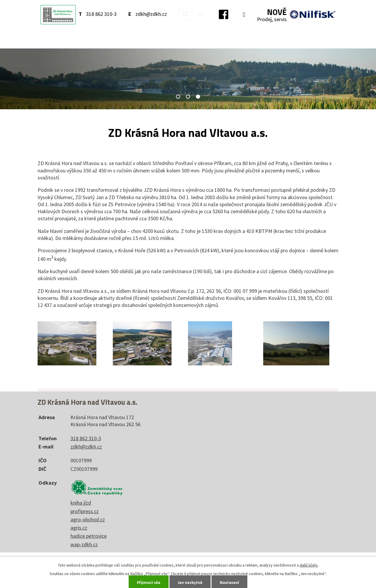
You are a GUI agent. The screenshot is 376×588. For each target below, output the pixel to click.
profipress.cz (85, 511)
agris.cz (79, 528)
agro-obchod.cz (88, 519)
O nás (122, 38)
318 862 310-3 (101, 14)
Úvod (70, 38)
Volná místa (267, 38)
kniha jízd (81, 503)
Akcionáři (302, 38)
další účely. (309, 565)
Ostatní (236, 38)
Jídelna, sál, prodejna (162, 38)
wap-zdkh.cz (84, 544)
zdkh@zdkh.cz (151, 14)
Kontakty (207, 38)
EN (200, 14)
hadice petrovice (89, 536)
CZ (185, 14)
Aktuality (96, 38)
